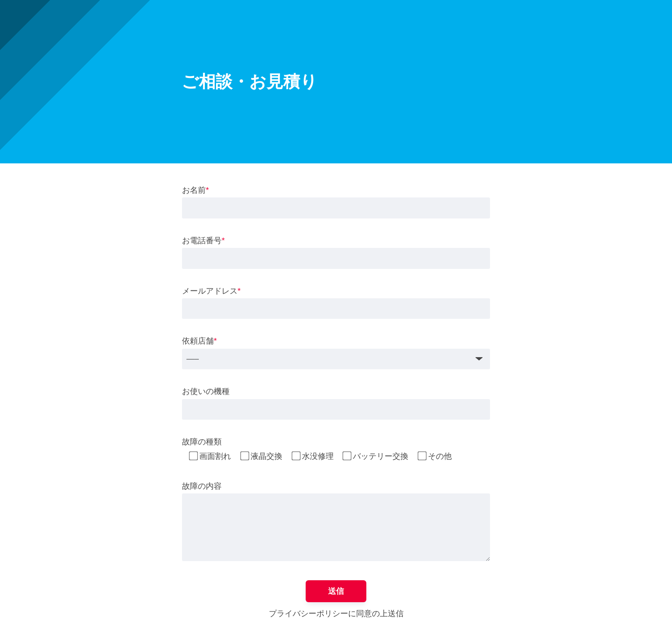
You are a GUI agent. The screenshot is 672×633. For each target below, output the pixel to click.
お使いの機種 (206, 391)
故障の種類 (202, 442)
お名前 (196, 190)
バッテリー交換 (381, 456)
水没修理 (318, 456)
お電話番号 (203, 241)
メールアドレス (211, 291)
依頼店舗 (199, 341)
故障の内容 (202, 486)
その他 (440, 456)
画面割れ (215, 456)
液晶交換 (266, 456)
